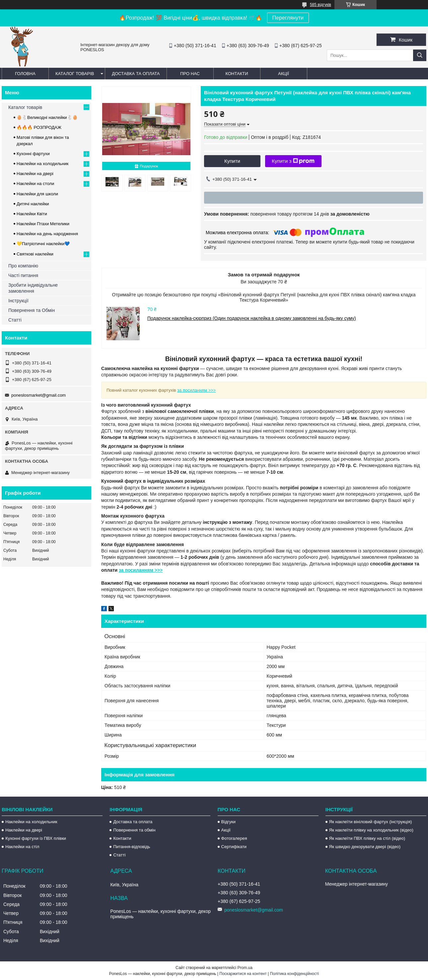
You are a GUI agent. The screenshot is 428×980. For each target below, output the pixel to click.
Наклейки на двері (35, 174)
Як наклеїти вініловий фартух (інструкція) (370, 822)
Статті (15, 320)
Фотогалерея (234, 838)
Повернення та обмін (134, 830)
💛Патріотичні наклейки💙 (43, 244)
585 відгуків (321, 5)
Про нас (190, 74)
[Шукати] (420, 55)
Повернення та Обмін (32, 310)
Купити (232, 161)
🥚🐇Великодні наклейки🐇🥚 (47, 117)
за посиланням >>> (196, 390)
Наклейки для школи (37, 194)
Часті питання (23, 275)
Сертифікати (234, 847)
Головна (25, 74)
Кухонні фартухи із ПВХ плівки (36, 838)
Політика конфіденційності (295, 974)
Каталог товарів (75, 74)
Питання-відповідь (132, 847)
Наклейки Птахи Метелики (43, 224)
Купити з (293, 161)
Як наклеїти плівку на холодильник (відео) (371, 830)
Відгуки (228, 822)
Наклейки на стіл (22, 847)
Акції (284, 74)
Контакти (237, 74)
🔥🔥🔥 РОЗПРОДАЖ (39, 127)
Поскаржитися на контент (243, 974)
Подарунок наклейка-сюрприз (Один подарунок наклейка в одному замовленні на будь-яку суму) (252, 318)
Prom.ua (245, 968)
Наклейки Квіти (32, 214)
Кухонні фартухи (33, 154)
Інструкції (18, 301)
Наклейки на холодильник (42, 164)
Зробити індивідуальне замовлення (33, 288)
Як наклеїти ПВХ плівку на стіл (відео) (367, 838)
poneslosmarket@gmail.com (38, 395)
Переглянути (288, 18)
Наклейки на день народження (47, 234)
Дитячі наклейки (33, 204)
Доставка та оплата (136, 74)
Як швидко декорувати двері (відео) (365, 847)
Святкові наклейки (35, 254)
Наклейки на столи (35, 184)
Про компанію (23, 266)
